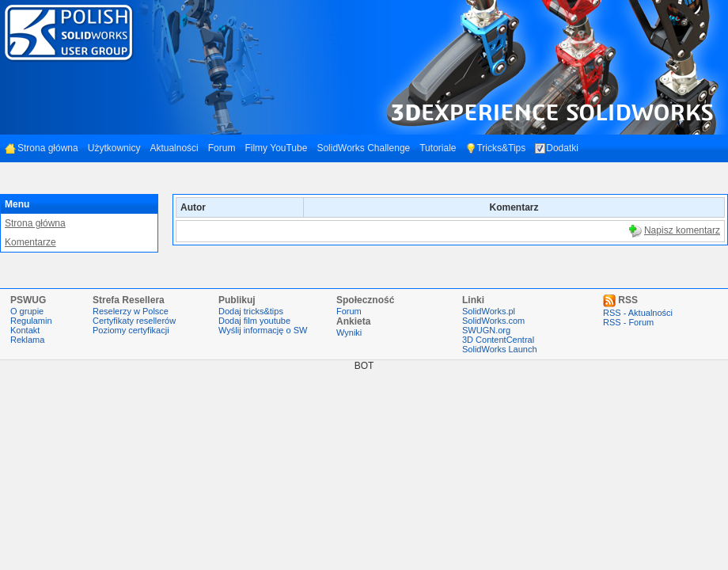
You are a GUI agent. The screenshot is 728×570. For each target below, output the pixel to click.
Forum (222, 148)
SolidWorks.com (493, 321)
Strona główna (42, 148)
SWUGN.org (486, 330)
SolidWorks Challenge (363, 148)
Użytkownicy (114, 148)
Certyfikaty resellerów (134, 321)
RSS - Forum (628, 322)
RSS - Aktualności (638, 313)
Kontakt (25, 330)
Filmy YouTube (276, 148)
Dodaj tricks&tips (251, 311)
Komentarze (30, 242)
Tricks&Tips (495, 148)
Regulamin (31, 321)
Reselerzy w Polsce (131, 311)
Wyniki (349, 332)
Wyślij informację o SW (263, 330)
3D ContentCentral (498, 340)
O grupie (27, 311)
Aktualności (174, 148)
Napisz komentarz (682, 230)
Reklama (27, 340)
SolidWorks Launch (500, 349)
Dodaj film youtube (254, 321)
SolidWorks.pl (489, 311)
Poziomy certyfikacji (131, 330)
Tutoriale (438, 148)
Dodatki (557, 148)
